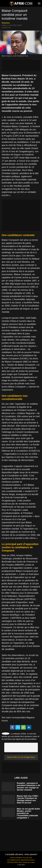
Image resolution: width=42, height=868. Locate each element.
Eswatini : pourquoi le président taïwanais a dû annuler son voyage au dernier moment (29, 786)
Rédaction (6, 23)
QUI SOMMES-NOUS (14, 860)
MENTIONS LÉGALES (28, 860)
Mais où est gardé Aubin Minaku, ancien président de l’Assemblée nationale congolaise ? (28, 813)
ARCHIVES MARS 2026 (14, 862)
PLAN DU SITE (28, 858)
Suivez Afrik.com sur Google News (21, 757)
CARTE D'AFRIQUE (16, 858)
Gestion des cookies (29, 862)
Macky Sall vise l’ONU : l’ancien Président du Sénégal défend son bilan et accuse (28, 799)
